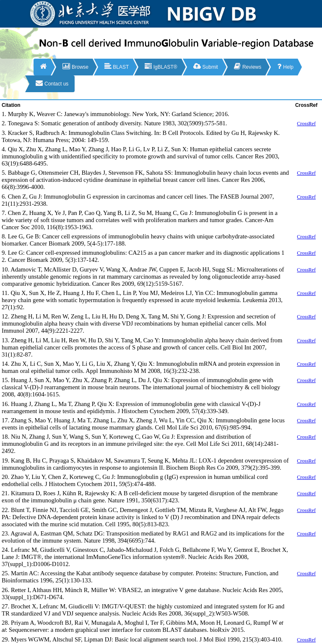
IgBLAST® (161, 66)
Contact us (52, 83)
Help (285, 66)
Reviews (248, 66)
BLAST (117, 66)
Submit (206, 66)
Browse (75, 66)
